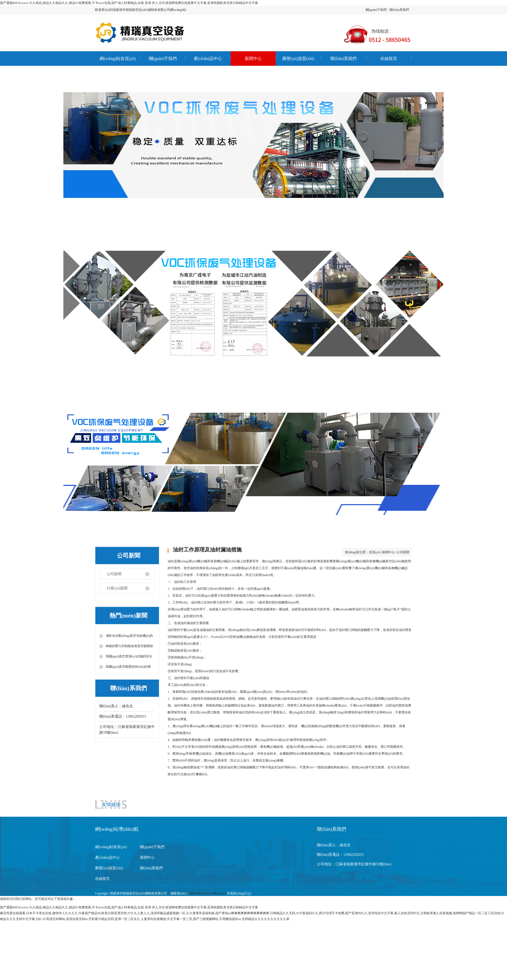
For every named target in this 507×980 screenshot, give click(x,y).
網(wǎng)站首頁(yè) (118, 59)
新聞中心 (253, 59)
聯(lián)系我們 (399, 10)
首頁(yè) (375, 552)
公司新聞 (114, 574)
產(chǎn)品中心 (208, 59)
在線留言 (389, 59)
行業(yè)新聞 (117, 588)
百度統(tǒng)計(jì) (239, 893)
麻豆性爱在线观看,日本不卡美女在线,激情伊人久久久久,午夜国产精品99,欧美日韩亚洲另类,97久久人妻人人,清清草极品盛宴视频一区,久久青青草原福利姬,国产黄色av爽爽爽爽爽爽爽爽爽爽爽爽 (135, 913)
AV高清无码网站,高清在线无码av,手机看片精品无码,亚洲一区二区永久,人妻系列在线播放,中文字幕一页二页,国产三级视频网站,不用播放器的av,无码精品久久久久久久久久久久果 (166, 919)
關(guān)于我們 (376, 10)
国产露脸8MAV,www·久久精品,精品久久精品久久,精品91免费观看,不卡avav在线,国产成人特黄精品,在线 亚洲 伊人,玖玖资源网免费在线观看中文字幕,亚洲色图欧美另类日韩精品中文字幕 (129, 3)
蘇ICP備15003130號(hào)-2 (208, 893)
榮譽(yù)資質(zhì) (298, 59)
